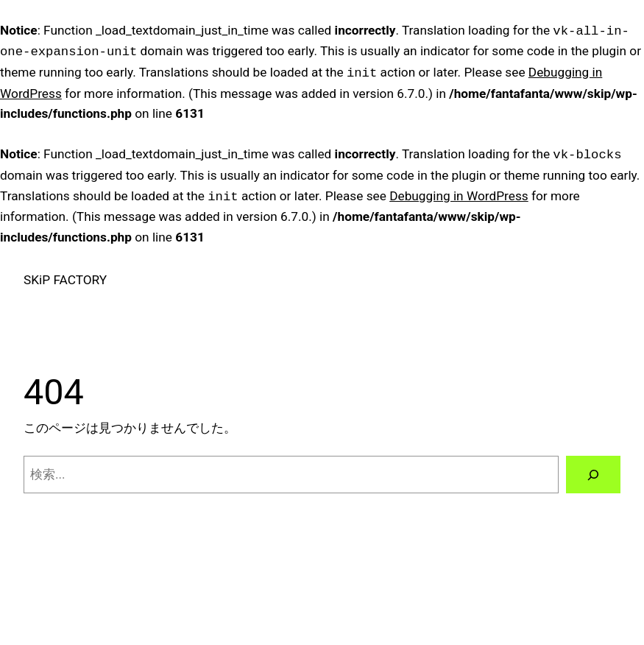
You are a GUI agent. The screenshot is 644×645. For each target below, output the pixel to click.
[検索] (593, 475)
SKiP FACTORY (65, 280)
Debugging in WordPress (459, 197)
